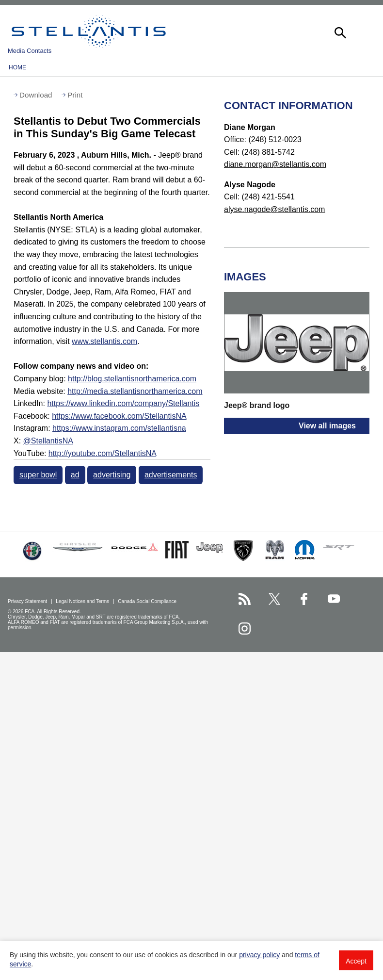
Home (17, 67)
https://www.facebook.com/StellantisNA (119, 416)
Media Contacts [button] (30, 51)
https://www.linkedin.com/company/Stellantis (123, 403)
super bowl (38, 475)
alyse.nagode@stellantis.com (274, 209)
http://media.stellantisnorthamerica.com (135, 391)
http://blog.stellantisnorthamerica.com (132, 379)
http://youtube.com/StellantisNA (102, 453)
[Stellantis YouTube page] (334, 599)
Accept (356, 961)
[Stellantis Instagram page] (245, 629)
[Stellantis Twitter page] (274, 599)
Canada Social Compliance (148, 601)
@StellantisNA (48, 441)
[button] (339, 32)
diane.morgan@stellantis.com (275, 164)
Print (75, 95)
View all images (327, 426)
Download (36, 95)
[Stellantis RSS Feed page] (245, 599)
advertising (112, 475)
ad (75, 475)
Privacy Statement (28, 601)
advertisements (171, 475)
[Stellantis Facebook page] (304, 599)
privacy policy (259, 955)
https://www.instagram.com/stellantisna (119, 428)
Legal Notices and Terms (83, 601)
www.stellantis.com (104, 341)
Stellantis (89, 32)
